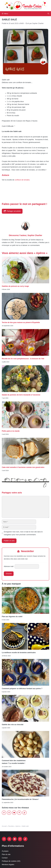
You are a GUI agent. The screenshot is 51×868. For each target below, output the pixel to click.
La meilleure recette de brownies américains (19, 653)
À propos (5, 851)
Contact (5, 858)
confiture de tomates (22, 180)
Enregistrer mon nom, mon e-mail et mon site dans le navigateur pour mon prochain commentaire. (23, 533)
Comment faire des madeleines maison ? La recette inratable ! (14, 762)
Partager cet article (12, 211)
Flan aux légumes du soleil (12, 617)
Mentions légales (8, 865)
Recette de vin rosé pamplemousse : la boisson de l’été (23, 359)
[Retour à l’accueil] (26, 6)
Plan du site (6, 854)
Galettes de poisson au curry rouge (15, 286)
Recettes (11, 826)
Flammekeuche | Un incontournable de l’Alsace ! (20, 799)
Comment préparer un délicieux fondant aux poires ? (22, 689)
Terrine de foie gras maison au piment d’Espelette (21, 322)
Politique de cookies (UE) (11, 861)
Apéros (18, 826)
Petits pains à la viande (11, 431)
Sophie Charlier (35, 235)
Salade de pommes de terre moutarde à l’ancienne (21, 395)
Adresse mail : (9, 566)
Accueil (4, 826)
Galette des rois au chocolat (13, 725)
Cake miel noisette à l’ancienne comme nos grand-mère (23, 467)
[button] (48, 14)
